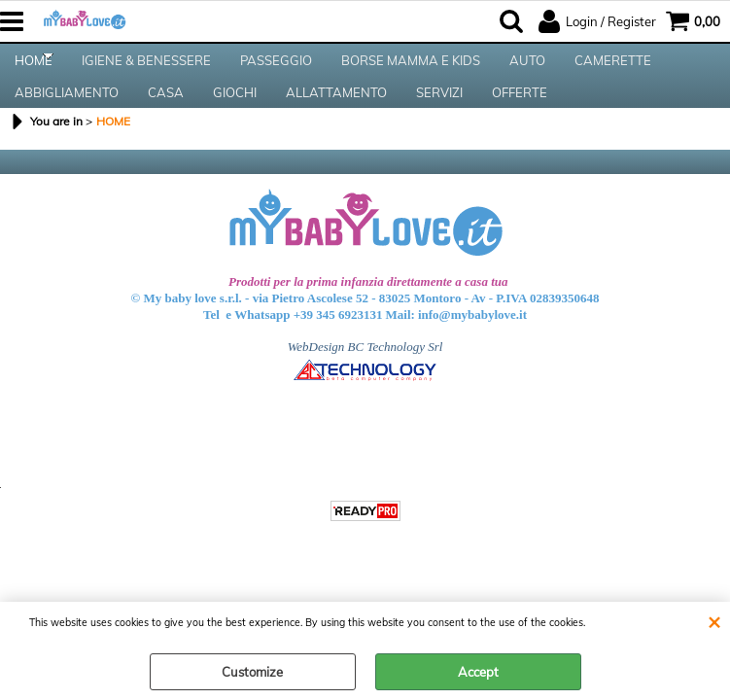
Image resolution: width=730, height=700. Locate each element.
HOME (34, 69)
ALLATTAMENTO (336, 118)
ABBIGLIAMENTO (67, 118)
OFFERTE (520, 118)
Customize (252, 672)
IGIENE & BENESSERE (146, 69)
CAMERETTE (613, 69)
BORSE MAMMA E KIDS (411, 69)
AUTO (527, 69)
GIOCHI (235, 118)
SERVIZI (439, 118)
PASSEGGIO (276, 69)
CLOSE (714, 621)
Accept (478, 672)
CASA (166, 118)
